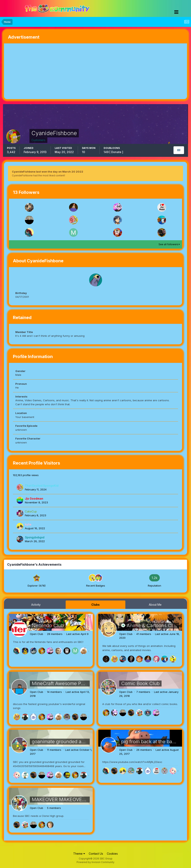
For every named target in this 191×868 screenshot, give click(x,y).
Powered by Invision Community (95, 862)
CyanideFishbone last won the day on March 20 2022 (48, 172)
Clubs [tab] (95, 605)
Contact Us (96, 854)
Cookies (112, 854)
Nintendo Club (48, 625)
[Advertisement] (51, 71)
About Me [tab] (155, 605)
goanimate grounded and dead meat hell (76, 742)
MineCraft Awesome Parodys (64, 683)
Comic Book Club (140, 683)
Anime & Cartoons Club (152, 625)
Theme (79, 854)
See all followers (169, 244)
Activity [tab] (36, 605)
